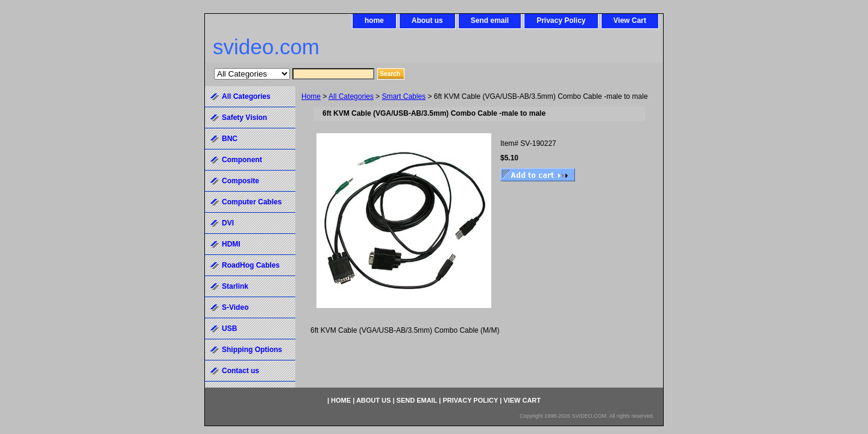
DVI (228, 223)
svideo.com (266, 47)
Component (242, 160)
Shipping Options (252, 350)
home (374, 20)
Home (311, 96)
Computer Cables (252, 202)
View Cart (630, 20)
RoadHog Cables (251, 265)
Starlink (235, 286)
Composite (241, 181)
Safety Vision (244, 118)
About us (427, 20)
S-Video (235, 307)
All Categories (351, 96)
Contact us (241, 371)
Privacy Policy (561, 20)
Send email (490, 20)
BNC (230, 139)
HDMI (231, 244)
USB (229, 329)
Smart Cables (404, 96)
